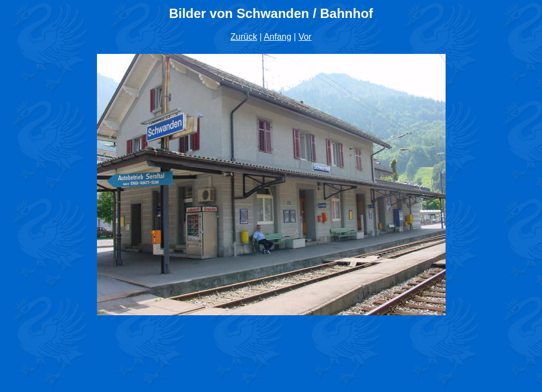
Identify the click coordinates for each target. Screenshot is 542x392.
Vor (305, 37)
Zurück (244, 37)
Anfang (278, 37)
